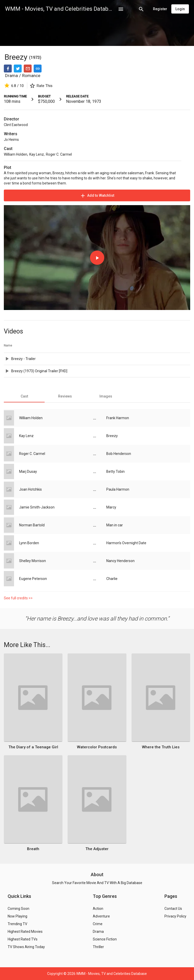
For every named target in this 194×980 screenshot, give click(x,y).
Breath (33, 849)
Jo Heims (11, 140)
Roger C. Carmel (59, 154)
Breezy (17, 57)
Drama (11, 76)
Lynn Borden (29, 543)
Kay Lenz (37, 154)
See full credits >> (18, 598)
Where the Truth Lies (161, 747)
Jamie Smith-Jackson (37, 507)
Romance (31, 76)
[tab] (24, 396)
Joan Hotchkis (30, 489)
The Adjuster (97, 849)
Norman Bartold (32, 525)
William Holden (16, 154)
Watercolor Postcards (97, 747)
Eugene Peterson (33, 579)
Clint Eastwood (16, 125)
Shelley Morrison (33, 561)
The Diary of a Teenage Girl (33, 747)
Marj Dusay (28, 472)
